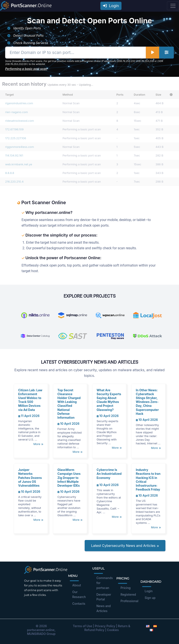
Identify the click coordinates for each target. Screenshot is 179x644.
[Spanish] (155, 626)
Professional (130, 601)
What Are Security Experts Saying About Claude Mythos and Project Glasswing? (109, 400)
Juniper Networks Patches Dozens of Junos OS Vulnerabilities (30, 478)
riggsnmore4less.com (19, 147)
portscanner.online (41, 630)
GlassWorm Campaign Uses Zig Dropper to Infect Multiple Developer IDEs (69, 478)
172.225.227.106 (16, 138)
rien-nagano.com (17, 112)
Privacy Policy (105, 626)
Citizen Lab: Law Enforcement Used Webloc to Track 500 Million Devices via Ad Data (30, 400)
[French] (151, 630)
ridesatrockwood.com (19, 121)
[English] (148, 626)
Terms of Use (82, 626)
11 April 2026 (29, 416)
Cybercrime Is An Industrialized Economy (109, 474)
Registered (128, 594)
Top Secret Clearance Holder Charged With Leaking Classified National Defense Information (69, 404)
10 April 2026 (68, 424)
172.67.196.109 (14, 129)
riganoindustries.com (19, 103)
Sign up (150, 598)
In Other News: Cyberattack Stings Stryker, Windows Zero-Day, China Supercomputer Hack (147, 402)
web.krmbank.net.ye (19, 164)
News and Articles (104, 608)
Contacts (79, 604)
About (77, 585)
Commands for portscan (105, 583)
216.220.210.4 (14, 182)
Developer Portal (104, 597)
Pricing (126, 588)
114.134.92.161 (14, 155)
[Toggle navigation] (173, 6)
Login (111, 6)
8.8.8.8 (10, 173)
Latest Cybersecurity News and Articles (125, 546)
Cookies (113, 630)
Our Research (79, 594)
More (38, 444)
